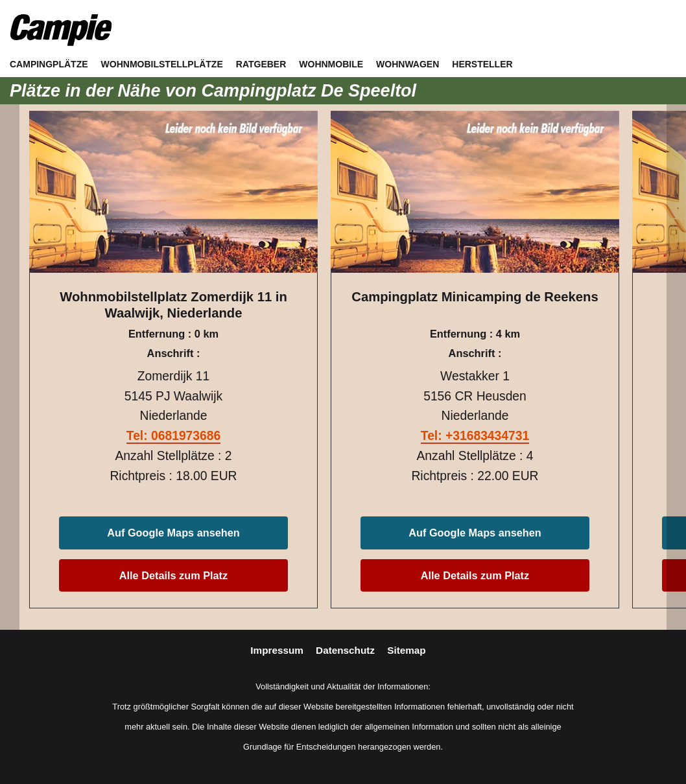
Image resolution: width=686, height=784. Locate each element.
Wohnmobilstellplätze (162, 64)
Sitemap (406, 650)
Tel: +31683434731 (475, 436)
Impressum (278, 650)
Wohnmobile (331, 64)
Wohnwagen (408, 64)
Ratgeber (261, 64)
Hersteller (482, 64)
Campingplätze (49, 64)
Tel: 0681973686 (173, 436)
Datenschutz (347, 650)
